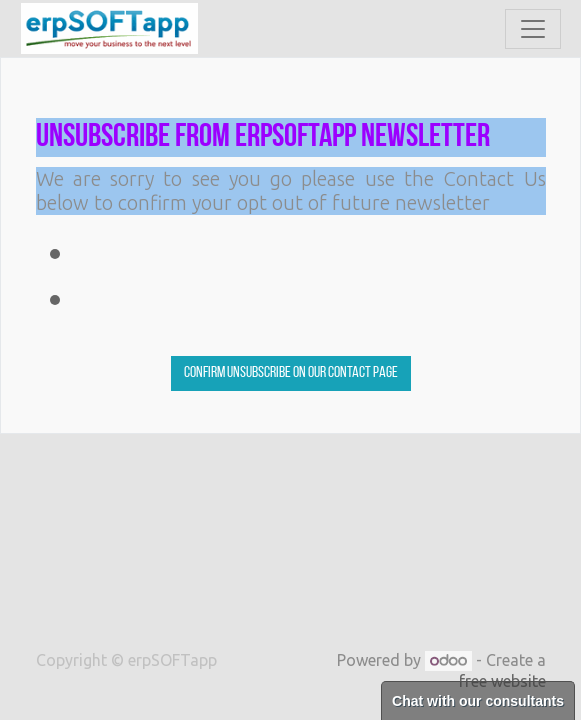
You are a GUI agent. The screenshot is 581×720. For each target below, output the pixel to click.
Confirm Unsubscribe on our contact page (291, 373)
